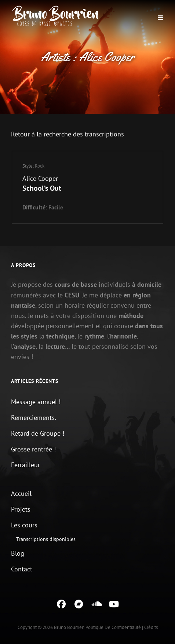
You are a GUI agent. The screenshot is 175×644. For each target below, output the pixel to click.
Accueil (21, 493)
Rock (40, 166)
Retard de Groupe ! (38, 433)
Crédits (151, 627)
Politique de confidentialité (113, 627)
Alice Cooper (40, 178)
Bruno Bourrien (69, 627)
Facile (56, 207)
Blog (18, 553)
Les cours (24, 525)
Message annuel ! (36, 402)
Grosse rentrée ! (33, 449)
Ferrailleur (25, 465)
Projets (21, 509)
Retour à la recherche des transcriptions (68, 134)
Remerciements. (34, 418)
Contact (22, 569)
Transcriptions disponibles (46, 539)
